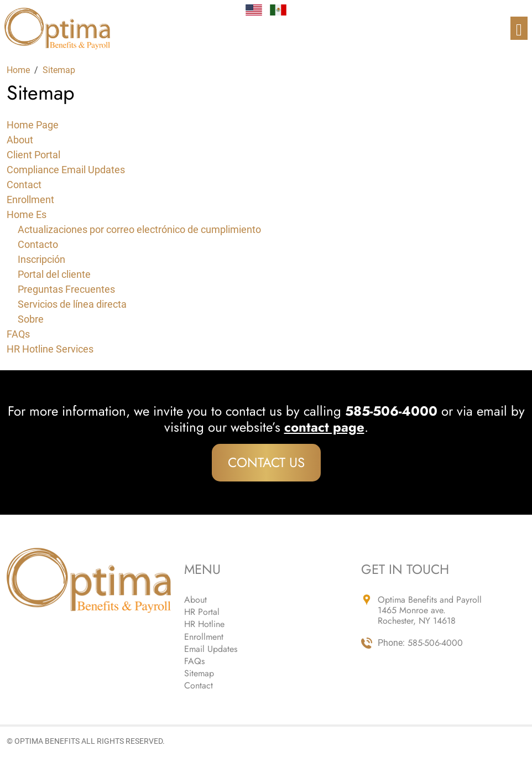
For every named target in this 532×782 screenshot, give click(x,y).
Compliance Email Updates (66, 170)
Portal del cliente (54, 274)
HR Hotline (204, 624)
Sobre (31, 319)
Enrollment (30, 200)
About (20, 140)
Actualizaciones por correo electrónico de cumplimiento (139, 229)
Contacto (38, 244)
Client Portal (33, 155)
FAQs (18, 334)
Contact (24, 185)
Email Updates (211, 649)
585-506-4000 (435, 643)
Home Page (33, 125)
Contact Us (266, 462)
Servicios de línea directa (72, 304)
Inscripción (41, 259)
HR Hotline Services (50, 349)
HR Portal (202, 612)
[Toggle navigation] (519, 29)
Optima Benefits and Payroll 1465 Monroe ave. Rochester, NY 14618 (430, 610)
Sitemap (199, 673)
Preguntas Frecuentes (66, 289)
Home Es (27, 214)
